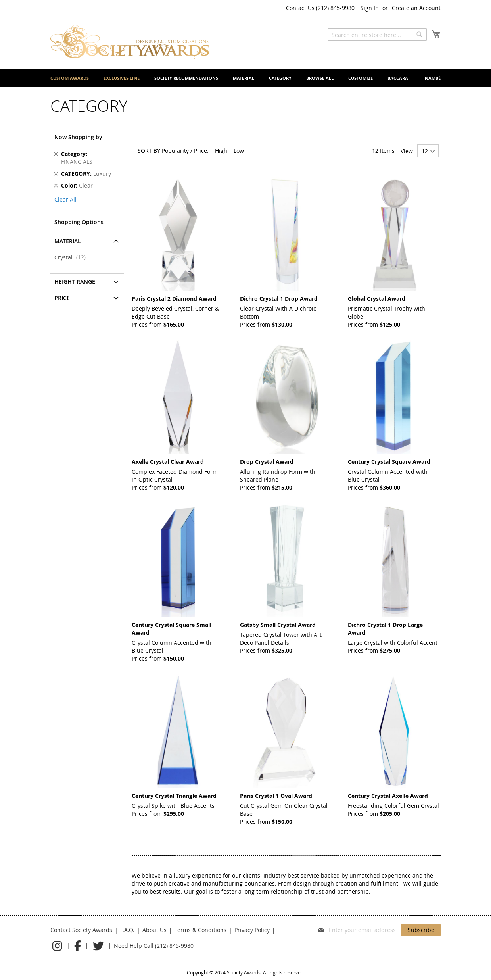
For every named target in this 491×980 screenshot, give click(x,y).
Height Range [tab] (75, 282)
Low (239, 151)
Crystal (72, 257)
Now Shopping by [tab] (78, 137)
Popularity (175, 151)
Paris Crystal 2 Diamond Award (174, 299)
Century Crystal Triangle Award (174, 796)
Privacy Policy (252, 930)
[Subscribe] (421, 930)
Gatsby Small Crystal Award (278, 625)
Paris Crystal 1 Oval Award (276, 796)
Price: (201, 151)
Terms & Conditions (200, 930)
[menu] (245, 78)
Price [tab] (62, 298)
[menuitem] (70, 78)
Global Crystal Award (377, 299)
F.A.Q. (127, 930)
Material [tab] (68, 241)
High (221, 151)
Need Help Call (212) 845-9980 (154, 946)
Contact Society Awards (81, 930)
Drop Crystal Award (267, 462)
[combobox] (377, 35)
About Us (154, 930)
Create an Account (416, 8)
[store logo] (130, 42)
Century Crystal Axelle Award (388, 796)
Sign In (370, 8)
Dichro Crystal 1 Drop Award (279, 299)
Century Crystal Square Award (389, 462)
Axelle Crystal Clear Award (168, 462)
